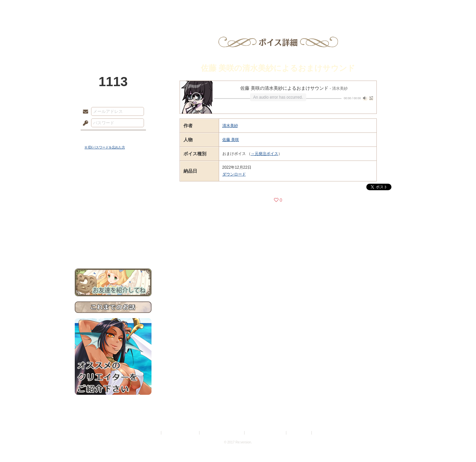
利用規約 (152, 433)
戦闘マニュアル (113, 227)
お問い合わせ (113, 248)
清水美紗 (230, 126)
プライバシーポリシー (181, 433)
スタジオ (284, 8)
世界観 (113, 178)
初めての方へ (113, 237)
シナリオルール (113, 211)
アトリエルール (113, 219)
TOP (98, 8)
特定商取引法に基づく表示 (222, 433)
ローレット (192, 8)
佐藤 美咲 (231, 140)
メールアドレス (84, 112)
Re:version (323, 433)
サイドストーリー (113, 189)
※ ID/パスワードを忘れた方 (105, 147)
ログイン (97, 137)
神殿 (145, 8)
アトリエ (238, 8)
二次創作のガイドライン (266, 433)
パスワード (84, 123)
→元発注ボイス (264, 154)
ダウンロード (234, 174)
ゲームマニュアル (113, 201)
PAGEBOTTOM (460, 444)
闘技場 (378, 8)
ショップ (331, 8)
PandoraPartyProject (113, 36)
